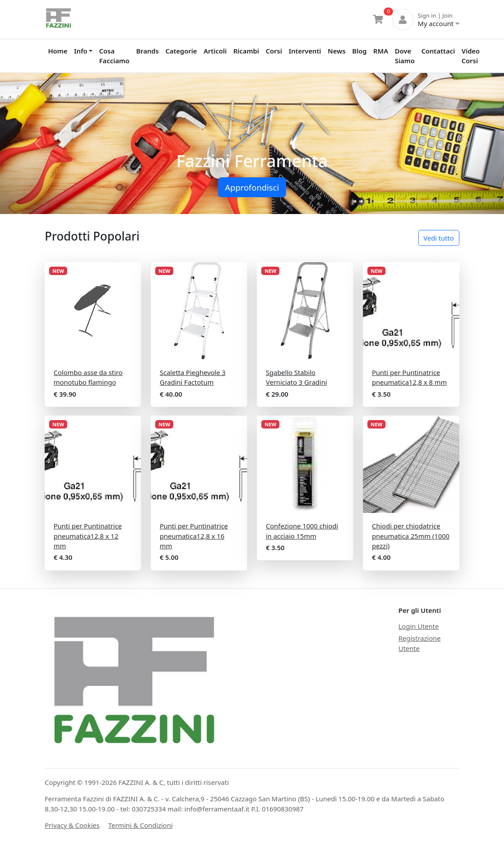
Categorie (181, 51)
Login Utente (418, 626)
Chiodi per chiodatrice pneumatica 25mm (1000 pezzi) (410, 536)
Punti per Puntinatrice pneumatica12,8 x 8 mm (409, 377)
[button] (38, 143)
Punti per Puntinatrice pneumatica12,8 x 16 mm (194, 536)
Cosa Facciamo (114, 56)
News (336, 51)
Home (58, 51)
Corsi (274, 51)
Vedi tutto (439, 238)
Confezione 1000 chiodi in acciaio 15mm (302, 531)
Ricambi (246, 51)
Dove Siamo (405, 56)
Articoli (215, 51)
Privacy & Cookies (72, 825)
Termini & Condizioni (141, 825)
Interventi (305, 51)
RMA (381, 51)
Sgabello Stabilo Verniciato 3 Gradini (296, 377)
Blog (360, 51)
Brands (147, 51)
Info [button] (81, 51)
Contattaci (438, 51)
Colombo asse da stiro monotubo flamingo (88, 377)
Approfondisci (252, 187)
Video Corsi (471, 56)
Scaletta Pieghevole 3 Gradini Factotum (193, 377)
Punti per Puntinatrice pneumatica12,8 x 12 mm (88, 536)
